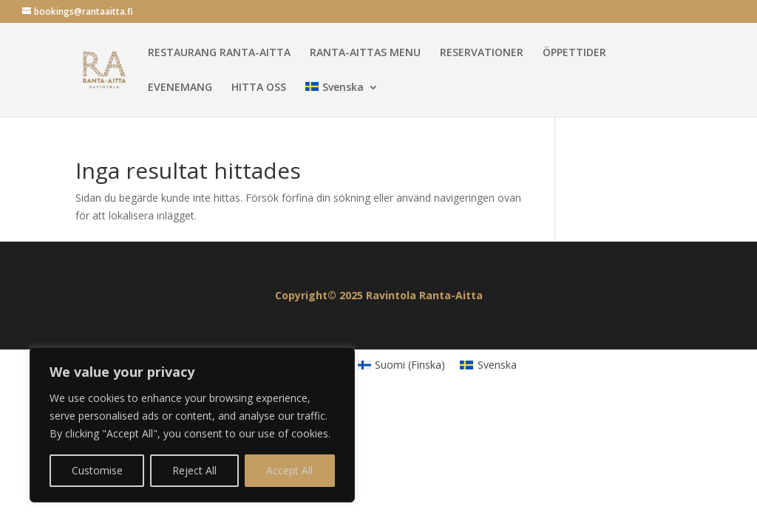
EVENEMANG (180, 88)
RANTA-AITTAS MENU (365, 53)
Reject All (194, 470)
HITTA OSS (259, 88)
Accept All (289, 470)
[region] (192, 425)
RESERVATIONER (482, 53)
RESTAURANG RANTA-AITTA (219, 53)
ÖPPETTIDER (574, 53)
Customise (97, 470)
